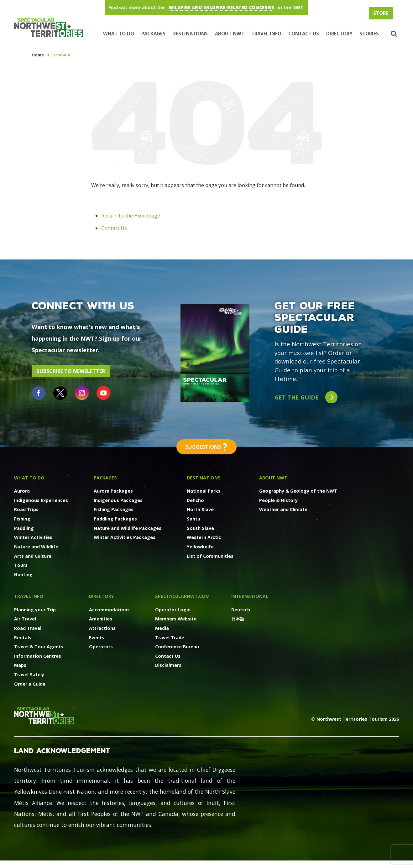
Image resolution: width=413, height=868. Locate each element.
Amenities (101, 619)
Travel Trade (170, 638)
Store (381, 13)
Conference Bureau (177, 647)
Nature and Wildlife (36, 547)
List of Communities (210, 556)
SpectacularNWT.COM (182, 596)
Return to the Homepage (131, 216)
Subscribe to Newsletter (71, 371)
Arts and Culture (33, 556)
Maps (20, 665)
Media (162, 628)
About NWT (230, 34)
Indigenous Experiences (41, 500)
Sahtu (193, 519)
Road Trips (26, 509)
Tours (21, 565)
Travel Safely (29, 675)
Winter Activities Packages (125, 537)
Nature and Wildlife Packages (128, 528)
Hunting (23, 575)
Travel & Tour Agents (39, 647)
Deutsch (241, 610)
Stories (369, 34)
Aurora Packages (113, 491)
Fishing (22, 519)
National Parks (204, 491)
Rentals (23, 638)
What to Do (119, 34)
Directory (339, 34)
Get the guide (306, 397)
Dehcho (195, 500)
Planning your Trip (35, 610)
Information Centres (38, 656)
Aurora (22, 491)
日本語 (238, 619)
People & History (278, 500)
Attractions (102, 628)
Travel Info (266, 34)
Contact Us (304, 34)
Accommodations (109, 610)
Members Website (176, 619)
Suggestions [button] (206, 447)
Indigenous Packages (118, 500)
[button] (393, 34)
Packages (153, 34)
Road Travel (28, 628)
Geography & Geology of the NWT (298, 491)
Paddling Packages (115, 519)
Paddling (24, 528)
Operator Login (173, 610)
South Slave (200, 528)
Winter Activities (33, 537)
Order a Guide (30, 684)
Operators (101, 647)
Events (97, 638)
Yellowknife (200, 547)
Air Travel (25, 619)
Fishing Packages (114, 509)
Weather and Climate (283, 509)
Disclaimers (168, 665)
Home (38, 55)
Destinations (190, 34)
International (250, 596)
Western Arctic (204, 537)
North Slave (200, 509)
